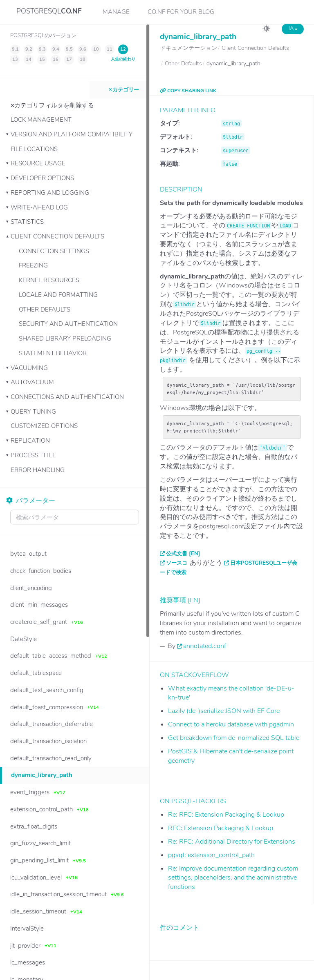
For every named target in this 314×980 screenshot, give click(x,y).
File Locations (34, 149)
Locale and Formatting (58, 295)
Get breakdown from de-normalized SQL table (234, 738)
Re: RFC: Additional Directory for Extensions (232, 842)
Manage (116, 12)
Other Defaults (45, 310)
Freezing (33, 265)
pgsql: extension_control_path (211, 855)
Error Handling (38, 470)
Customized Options (44, 426)
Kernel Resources (49, 280)
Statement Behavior (53, 353)
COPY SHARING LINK (188, 91)
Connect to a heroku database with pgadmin (231, 724)
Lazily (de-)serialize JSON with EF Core (224, 711)
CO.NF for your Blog (181, 12)
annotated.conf (205, 646)
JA (293, 29)
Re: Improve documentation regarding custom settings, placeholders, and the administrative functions (233, 878)
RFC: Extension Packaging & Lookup (221, 828)
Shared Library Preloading (65, 339)
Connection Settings (54, 251)
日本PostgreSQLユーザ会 (264, 563)
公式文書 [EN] (183, 554)
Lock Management (41, 120)
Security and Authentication (68, 324)
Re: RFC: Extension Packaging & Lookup (226, 815)
